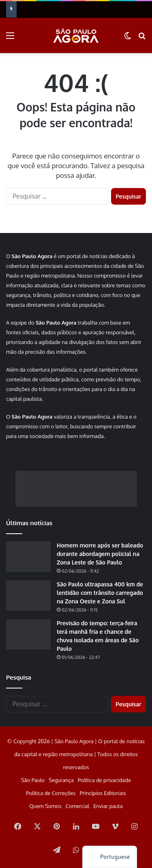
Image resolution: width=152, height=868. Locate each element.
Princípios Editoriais (103, 793)
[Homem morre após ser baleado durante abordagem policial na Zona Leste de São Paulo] (28, 557)
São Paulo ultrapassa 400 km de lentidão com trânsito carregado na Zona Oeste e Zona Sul (100, 593)
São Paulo (33, 780)
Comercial (78, 806)
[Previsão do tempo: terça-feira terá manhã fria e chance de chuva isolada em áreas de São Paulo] (28, 634)
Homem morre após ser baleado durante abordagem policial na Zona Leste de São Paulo (100, 554)
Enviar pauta (108, 806)
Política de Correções (51, 793)
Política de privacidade (104, 780)
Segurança (61, 780)
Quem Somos (45, 806)
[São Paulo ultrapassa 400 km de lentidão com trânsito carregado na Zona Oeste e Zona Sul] (28, 595)
